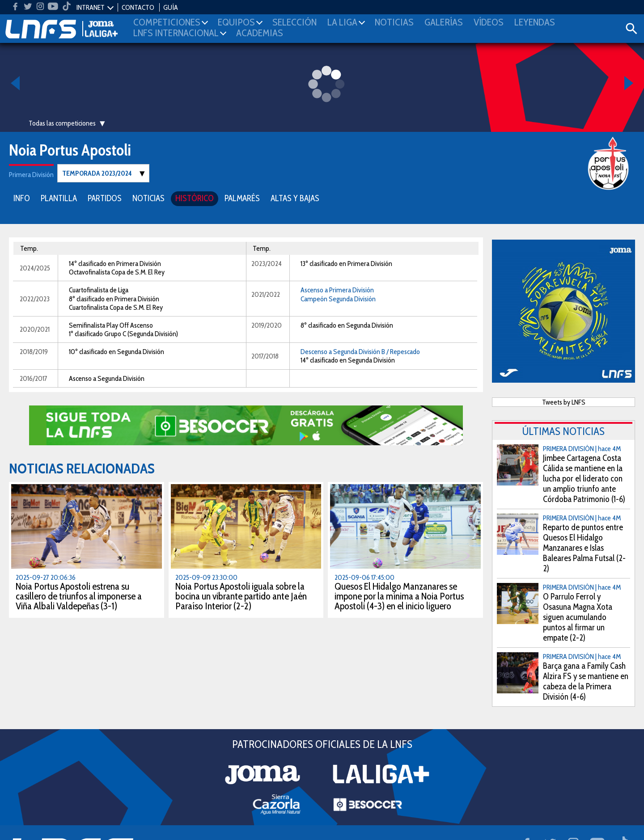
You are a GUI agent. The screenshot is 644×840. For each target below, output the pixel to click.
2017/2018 (265, 356)
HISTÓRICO (195, 198)
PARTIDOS (105, 198)
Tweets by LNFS (564, 402)
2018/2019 (34, 351)
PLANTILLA (59, 198)
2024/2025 (35, 268)
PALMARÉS (242, 198)
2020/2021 (35, 329)
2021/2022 (266, 294)
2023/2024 (267, 263)
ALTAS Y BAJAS (295, 198)
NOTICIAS (148, 198)
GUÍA (171, 7)
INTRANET (91, 7)
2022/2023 (35, 298)
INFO (22, 198)
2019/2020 (267, 325)
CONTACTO (138, 7)
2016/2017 (34, 378)
